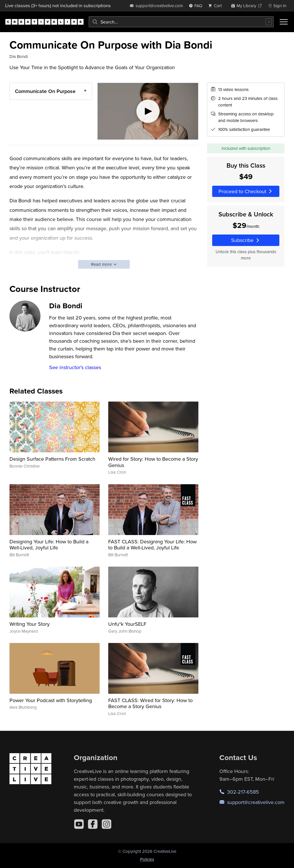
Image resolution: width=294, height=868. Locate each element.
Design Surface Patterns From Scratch (52, 459)
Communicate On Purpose (45, 91)
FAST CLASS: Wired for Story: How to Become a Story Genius (150, 703)
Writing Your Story (30, 624)
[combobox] (181, 22)
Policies (147, 859)
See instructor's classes (75, 367)
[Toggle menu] (284, 22)
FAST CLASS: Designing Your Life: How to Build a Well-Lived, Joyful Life (152, 545)
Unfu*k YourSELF (127, 624)
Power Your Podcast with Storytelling (51, 700)
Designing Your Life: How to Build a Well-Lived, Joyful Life (49, 545)
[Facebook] (93, 824)
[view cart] (216, 6)
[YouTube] (79, 824)
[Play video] (148, 111)
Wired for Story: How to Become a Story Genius (153, 462)
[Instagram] (107, 824)
